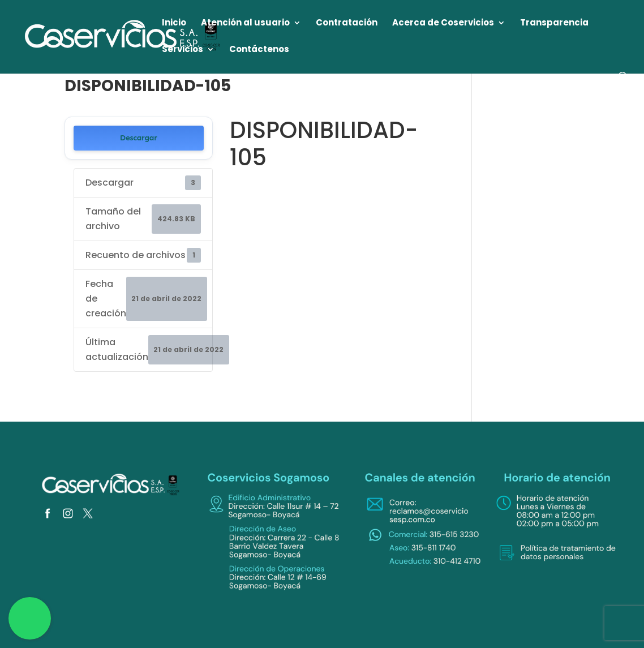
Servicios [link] (183, 50)
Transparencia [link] (554, 23)
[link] (123, 36)
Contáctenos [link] (259, 50)
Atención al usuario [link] (245, 23)
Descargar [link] (139, 138)
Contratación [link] (347, 23)
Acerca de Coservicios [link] (443, 23)
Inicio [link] (174, 23)
